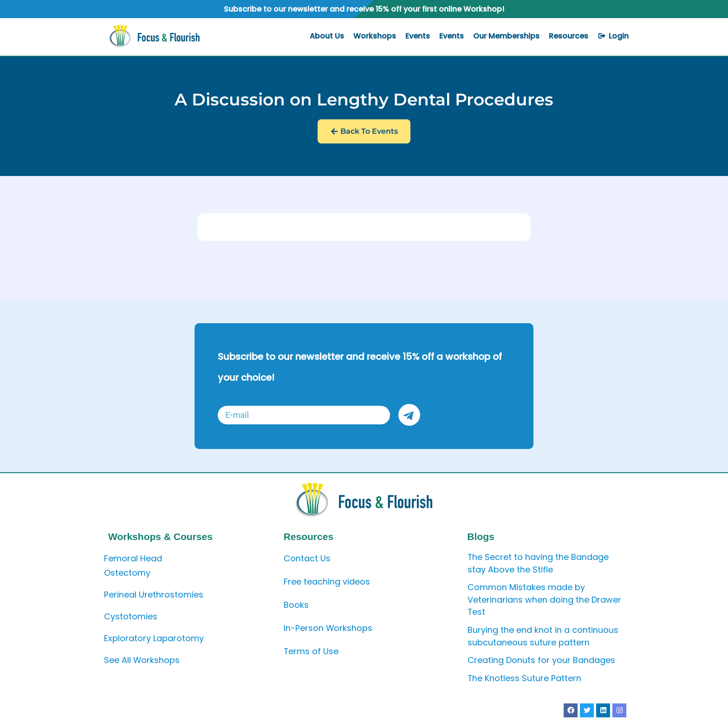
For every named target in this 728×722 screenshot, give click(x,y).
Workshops (375, 36)
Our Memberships (506, 36)
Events (418, 36)
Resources (569, 36)
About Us (327, 36)
